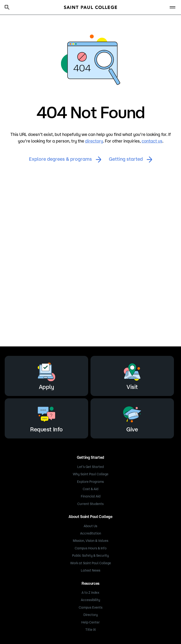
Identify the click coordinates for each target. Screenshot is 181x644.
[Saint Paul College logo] (90, 7)
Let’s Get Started (90, 467)
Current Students (90, 504)
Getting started (131, 160)
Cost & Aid (90, 489)
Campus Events (91, 607)
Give (132, 418)
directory (94, 141)
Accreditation (91, 533)
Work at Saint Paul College (91, 563)
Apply (46, 375)
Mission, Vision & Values (91, 541)
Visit (132, 375)
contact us (152, 141)
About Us (90, 526)
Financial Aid (91, 496)
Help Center (90, 622)
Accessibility (90, 600)
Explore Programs (90, 482)
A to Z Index (90, 593)
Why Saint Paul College (91, 474)
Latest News (91, 570)
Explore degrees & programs (65, 160)
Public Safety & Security (90, 556)
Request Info (46, 418)
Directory (91, 615)
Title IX (91, 630)
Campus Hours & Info (91, 548)
